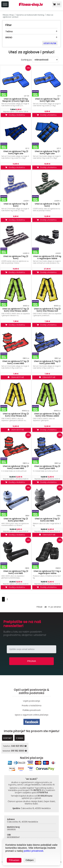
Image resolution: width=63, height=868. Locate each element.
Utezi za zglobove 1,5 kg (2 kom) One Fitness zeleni (47, 415)
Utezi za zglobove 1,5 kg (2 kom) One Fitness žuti (16, 415)
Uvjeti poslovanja (32, 701)
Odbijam (30, 860)
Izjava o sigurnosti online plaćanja (32, 715)
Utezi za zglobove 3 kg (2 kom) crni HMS (16, 572)
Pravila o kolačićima (32, 705)
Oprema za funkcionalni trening (30, 15)
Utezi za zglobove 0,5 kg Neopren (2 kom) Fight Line (16, 100)
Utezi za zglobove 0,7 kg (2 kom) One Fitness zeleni (16, 310)
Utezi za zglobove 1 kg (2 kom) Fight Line (47, 100)
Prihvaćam (14, 860)
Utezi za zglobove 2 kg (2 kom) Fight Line (16, 152)
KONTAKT (8, 738)
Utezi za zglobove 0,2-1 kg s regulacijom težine (47, 572)
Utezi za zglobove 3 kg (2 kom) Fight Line (47, 152)
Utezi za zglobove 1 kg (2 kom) (16, 205)
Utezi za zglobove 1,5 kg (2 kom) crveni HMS (16, 467)
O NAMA (20, 738)
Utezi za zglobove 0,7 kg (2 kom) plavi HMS (47, 362)
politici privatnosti (33, 851)
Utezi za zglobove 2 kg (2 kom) (47, 205)
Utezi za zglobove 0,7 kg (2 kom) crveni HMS (16, 362)
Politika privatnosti (32, 710)
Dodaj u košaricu (16, 115)
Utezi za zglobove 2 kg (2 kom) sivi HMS (47, 520)
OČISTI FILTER (50, 43)
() (56, 4)
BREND (9, 37)
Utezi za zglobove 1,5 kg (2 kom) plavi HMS (47, 467)
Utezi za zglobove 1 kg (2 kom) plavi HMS (16, 520)
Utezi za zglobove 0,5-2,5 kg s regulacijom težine (47, 257)
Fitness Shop (8, 15)
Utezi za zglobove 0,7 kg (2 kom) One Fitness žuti (47, 310)
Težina (9, 31)
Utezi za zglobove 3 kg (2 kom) (16, 257)
